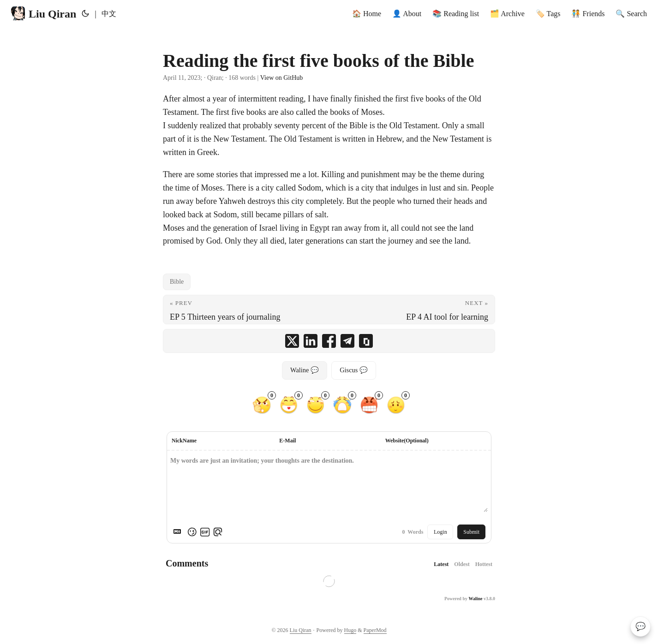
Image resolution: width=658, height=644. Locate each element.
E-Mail (287, 441)
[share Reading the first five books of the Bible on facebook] (329, 341)
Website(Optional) (407, 441)
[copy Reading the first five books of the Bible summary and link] (366, 341)
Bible (177, 282)
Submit (471, 532)
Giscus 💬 (354, 370)
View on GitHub (281, 78)
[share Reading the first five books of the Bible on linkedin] (311, 341)
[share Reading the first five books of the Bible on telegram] (347, 341)
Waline (475, 599)
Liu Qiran (44, 13)
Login (440, 532)
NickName (184, 441)
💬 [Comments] (640, 626)
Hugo (350, 630)
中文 (109, 14)
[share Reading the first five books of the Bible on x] (292, 341)
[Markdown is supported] (179, 532)
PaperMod (375, 630)
